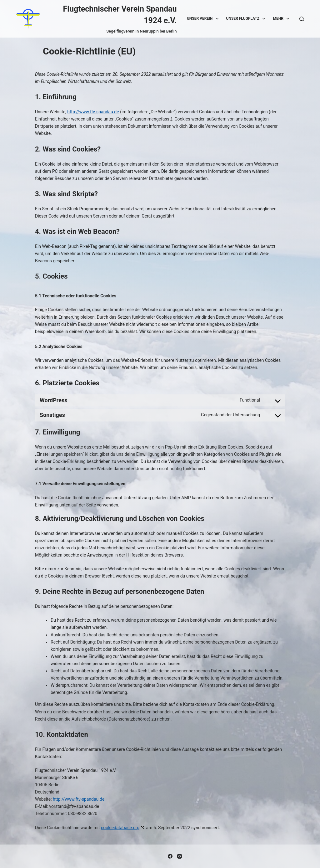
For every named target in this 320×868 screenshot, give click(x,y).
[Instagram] (180, 856)
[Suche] (302, 19)
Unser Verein (204, 19)
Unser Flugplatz (247, 19)
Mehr (282, 19)
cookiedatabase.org (120, 828)
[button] (217, 19)
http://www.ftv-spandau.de (93, 112)
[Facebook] (170, 856)
